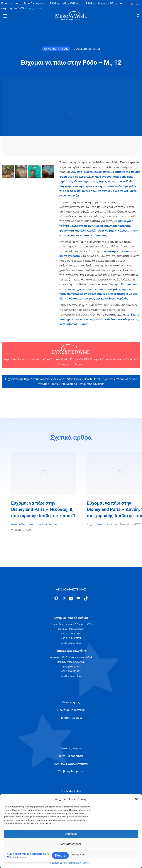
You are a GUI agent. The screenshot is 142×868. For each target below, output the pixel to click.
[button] (136, 799)
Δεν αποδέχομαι (71, 844)
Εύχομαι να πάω (47, 524)
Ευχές (31, 524)
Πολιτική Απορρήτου (80, 863)
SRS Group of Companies (100, 359)
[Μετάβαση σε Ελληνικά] (138, 4)
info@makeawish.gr (71, 643)
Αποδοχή (71, 834)
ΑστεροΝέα (19, 524)
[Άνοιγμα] (5, 16)
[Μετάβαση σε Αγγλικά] (132, 4)
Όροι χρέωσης (34, 8)
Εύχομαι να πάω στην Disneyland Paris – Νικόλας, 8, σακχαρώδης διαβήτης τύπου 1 (43, 509)
